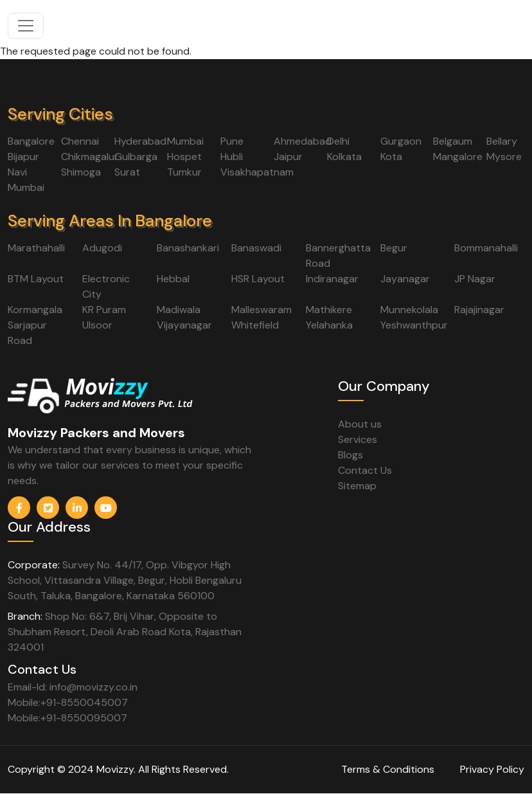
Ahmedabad (303, 141)
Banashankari (188, 248)
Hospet (184, 157)
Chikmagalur (90, 157)
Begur (394, 248)
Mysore (504, 157)
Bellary (502, 141)
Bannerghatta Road (338, 256)
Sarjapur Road (27, 333)
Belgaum (453, 141)
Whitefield (255, 325)
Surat (127, 172)
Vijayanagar (184, 325)
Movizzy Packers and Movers (96, 433)
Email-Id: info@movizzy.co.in (73, 687)
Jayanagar (405, 279)
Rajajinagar (479, 310)
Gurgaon (401, 141)
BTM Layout (36, 279)
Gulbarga (136, 157)
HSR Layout (258, 279)
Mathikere (329, 310)
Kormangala (35, 310)
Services (358, 439)
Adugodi (102, 248)
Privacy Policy (492, 769)
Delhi (338, 141)
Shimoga (81, 172)
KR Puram (104, 310)
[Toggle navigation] (26, 26)
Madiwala (179, 310)
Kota (391, 157)
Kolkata (344, 157)
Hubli (232, 157)
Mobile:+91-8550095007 (67, 718)
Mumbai (185, 141)
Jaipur (288, 157)
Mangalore (458, 157)
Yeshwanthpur (414, 325)
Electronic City (106, 286)
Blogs (350, 455)
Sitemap (357, 486)
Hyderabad (140, 141)
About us (360, 424)
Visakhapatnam (257, 172)
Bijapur (23, 157)
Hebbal (173, 279)
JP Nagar (475, 279)
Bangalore (31, 141)
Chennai (80, 141)
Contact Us (365, 470)
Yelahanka (329, 325)
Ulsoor (97, 325)
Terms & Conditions (388, 769)
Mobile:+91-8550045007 (68, 702)
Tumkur (184, 172)
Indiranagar (332, 279)
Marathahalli (36, 248)
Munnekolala (409, 310)
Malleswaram (262, 310)
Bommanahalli (486, 248)
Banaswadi (256, 248)
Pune (232, 141)
